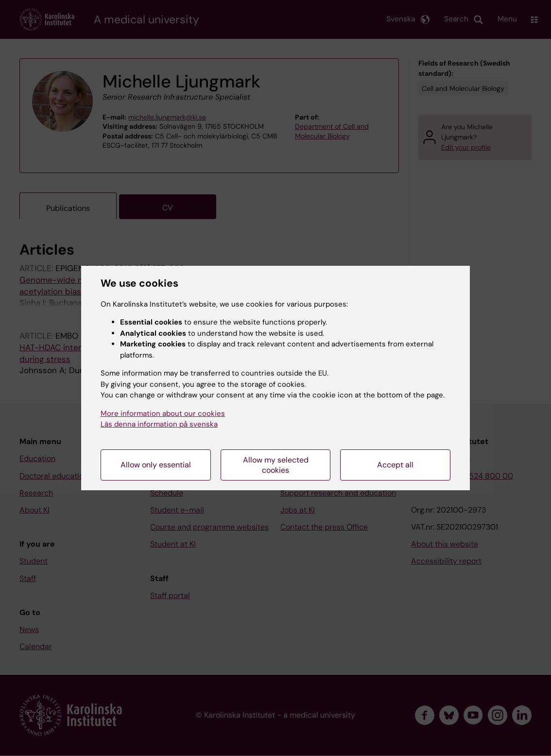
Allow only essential (156, 465)
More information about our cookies (163, 413)
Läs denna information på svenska (159, 424)
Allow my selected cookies (276, 465)
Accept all (395, 465)
